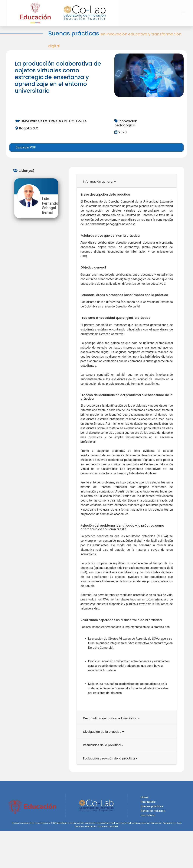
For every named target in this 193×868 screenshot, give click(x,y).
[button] (184, 13)
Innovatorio (148, 815)
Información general (99, 182)
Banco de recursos (153, 811)
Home (145, 797)
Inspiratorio (148, 802)
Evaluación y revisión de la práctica (110, 758)
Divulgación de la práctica (103, 732)
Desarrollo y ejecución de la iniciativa (111, 718)
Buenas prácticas (152, 806)
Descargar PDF (26, 147)
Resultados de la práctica (103, 745)
